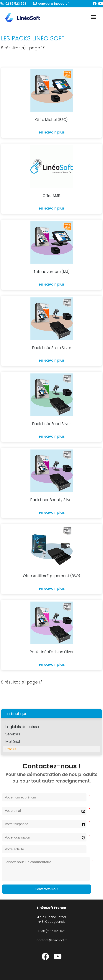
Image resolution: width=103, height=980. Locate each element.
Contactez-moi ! (46, 889)
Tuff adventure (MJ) (51, 272)
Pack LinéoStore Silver (52, 348)
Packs (11, 749)
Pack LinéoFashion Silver (52, 652)
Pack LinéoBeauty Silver (51, 500)
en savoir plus (52, 132)
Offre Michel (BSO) (51, 120)
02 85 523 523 (15, 4)
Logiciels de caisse (22, 727)
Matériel (13, 742)
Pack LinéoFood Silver (51, 424)
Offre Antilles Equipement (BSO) (52, 576)
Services (13, 734)
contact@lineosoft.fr (54, 4)
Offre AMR (51, 196)
